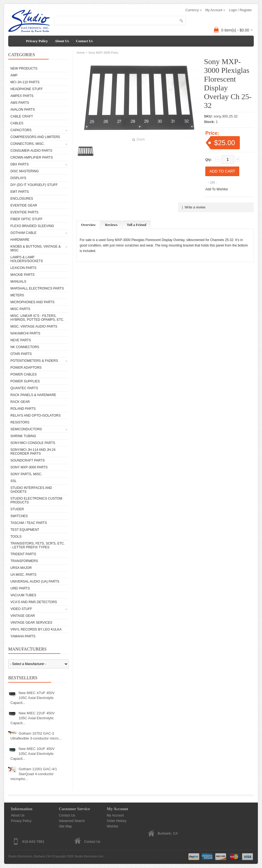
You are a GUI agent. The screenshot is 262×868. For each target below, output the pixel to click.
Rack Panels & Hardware (33, 395)
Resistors (20, 422)
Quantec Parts (24, 388)
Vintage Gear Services (31, 623)
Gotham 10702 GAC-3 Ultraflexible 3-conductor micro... (36, 736)
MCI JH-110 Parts (25, 82)
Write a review (195, 207)
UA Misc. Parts (23, 575)
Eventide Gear (24, 205)
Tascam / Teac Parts (29, 523)
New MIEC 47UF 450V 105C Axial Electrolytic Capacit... (33, 698)
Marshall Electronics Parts (37, 288)
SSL (14, 481)
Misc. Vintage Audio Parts (34, 326)
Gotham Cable (23, 233)
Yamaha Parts (23, 636)
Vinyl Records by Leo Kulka (36, 629)
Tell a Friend (136, 225)
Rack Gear (20, 402)
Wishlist (112, 826)
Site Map (65, 826)
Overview (88, 225)
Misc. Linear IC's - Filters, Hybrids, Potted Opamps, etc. (37, 318)
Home (81, 53)
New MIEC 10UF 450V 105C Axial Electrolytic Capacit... (33, 754)
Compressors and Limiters (35, 137)
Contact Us (84, 41)
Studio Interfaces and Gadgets (31, 490)
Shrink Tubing (23, 436)
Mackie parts (22, 275)
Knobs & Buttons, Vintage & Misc (36, 248)
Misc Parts (20, 309)
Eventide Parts (24, 212)
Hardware (20, 240)
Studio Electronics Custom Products (36, 500)
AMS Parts (20, 103)
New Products (24, 68)
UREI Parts (20, 588)
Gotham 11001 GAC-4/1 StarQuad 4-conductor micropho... (34, 774)
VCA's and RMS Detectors (34, 602)
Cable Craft (22, 116)
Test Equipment (25, 530)
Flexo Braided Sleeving (32, 226)
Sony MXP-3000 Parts (29, 467)
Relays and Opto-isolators (35, 416)
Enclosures (22, 199)
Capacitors (21, 130)
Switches (19, 516)
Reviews (111, 225)
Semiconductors (26, 429)
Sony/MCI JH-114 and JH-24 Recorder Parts (33, 452)
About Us (62, 41)
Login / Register (240, 10)
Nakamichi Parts (25, 333)
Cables (17, 123)
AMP (14, 75)
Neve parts (21, 340)
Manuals (18, 282)
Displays (18, 178)
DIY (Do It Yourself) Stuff (34, 185)
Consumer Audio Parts (31, 151)
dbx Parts (20, 164)
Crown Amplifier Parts (32, 157)
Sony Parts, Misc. (26, 474)
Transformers (24, 561)
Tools (16, 537)
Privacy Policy (37, 41)
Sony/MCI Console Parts (33, 443)
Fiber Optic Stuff (26, 219)
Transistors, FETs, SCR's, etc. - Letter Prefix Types (38, 545)
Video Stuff (21, 609)
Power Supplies (25, 381)
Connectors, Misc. (28, 144)
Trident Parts (23, 554)
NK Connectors (25, 347)
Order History (116, 821)
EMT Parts (20, 192)
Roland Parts (23, 409)
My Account (115, 815)
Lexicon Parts (23, 268)
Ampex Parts (22, 96)
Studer (17, 509)
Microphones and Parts (32, 302)
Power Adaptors (26, 368)
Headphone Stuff (27, 89)
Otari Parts (21, 354)
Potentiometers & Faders (34, 361)
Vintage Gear (23, 616)
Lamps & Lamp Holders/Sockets (27, 259)
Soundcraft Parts (28, 460)
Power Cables (24, 374)
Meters (17, 295)
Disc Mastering (25, 171)
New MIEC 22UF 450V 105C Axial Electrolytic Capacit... (33, 718)
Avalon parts (23, 110)
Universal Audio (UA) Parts (35, 581)
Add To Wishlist (217, 189)
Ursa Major (21, 568)
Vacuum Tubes (23, 595)
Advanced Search (72, 821)
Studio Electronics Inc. (89, 856)
